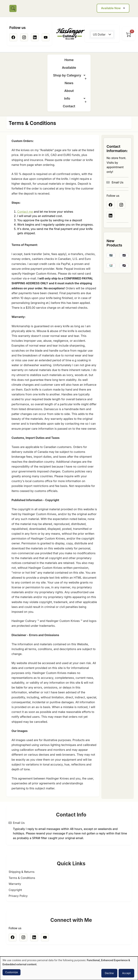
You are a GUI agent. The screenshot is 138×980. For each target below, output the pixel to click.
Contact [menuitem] (69, 106)
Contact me (25, 212)
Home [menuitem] (69, 60)
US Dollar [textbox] (99, 34)
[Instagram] (24, 37)
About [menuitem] (69, 91)
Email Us (115, 182)
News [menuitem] (69, 83)
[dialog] (69, 968)
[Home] (70, 34)
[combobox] (102, 34)
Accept (126, 973)
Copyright (15, 890)
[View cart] (129, 34)
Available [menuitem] (69, 68)
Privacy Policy (18, 896)
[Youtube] (46, 37)
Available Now (111, 8)
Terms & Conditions (22, 878)
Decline (109, 973)
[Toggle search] (13, 8)
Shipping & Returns (22, 872)
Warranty (15, 884)
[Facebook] (13, 37)
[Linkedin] (35, 37)
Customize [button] (11, 972)
